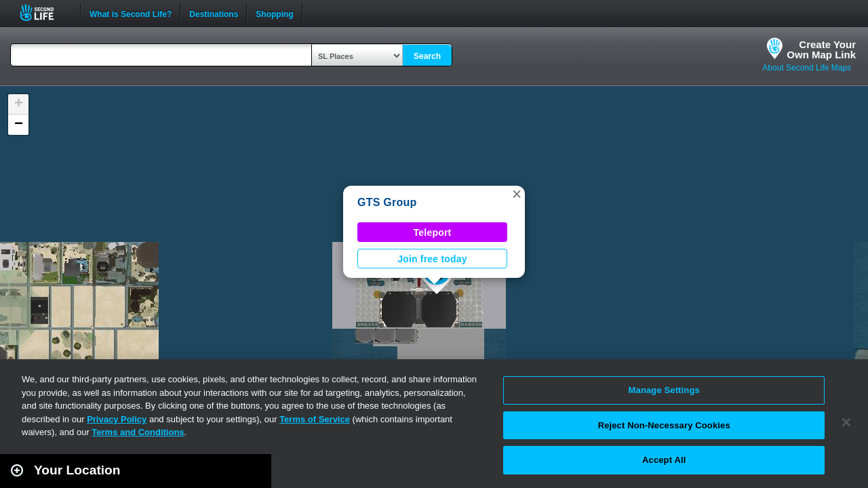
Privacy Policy (117, 419)
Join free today (432, 259)
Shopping (274, 13)
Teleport (433, 232)
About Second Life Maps (807, 68)
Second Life (44, 13)
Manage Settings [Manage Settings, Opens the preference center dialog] (664, 390)
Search (427, 56)
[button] (517, 194)
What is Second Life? (131, 13)
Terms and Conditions (138, 432)
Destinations (214, 13)
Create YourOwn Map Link (821, 49)
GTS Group (387, 202)
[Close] (846, 422)
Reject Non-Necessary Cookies (664, 425)
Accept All (664, 460)
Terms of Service (315, 419)
